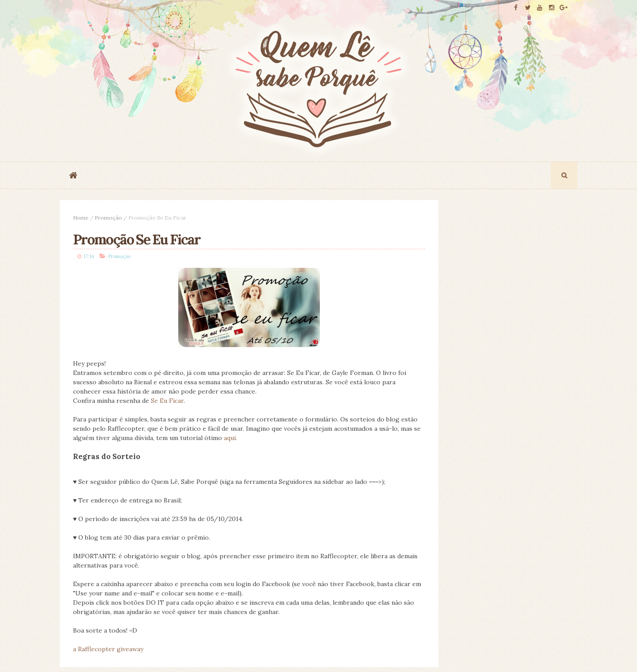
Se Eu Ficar (167, 403)
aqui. (319, 440)
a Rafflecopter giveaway (108, 651)
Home (81, 218)
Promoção (108, 218)
